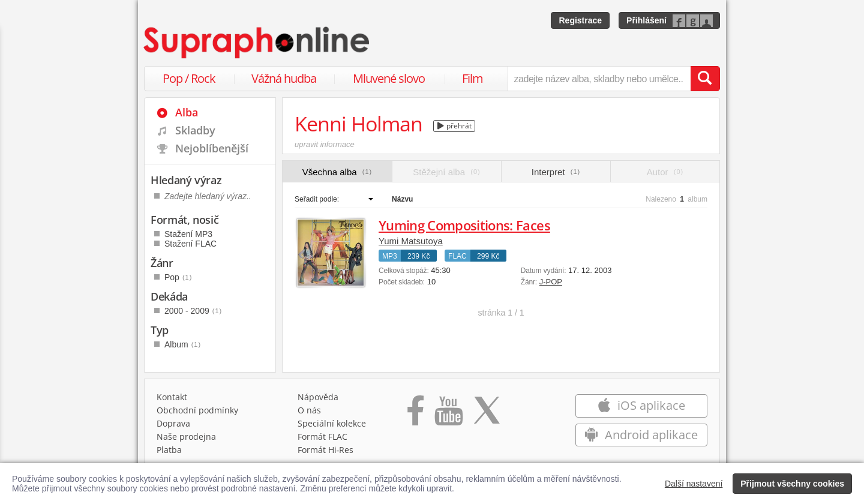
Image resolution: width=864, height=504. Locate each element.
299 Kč (488, 256)
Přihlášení (646, 20)
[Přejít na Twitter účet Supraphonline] (487, 415)
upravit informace (325, 144)
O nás (309, 410)
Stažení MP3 (188, 234)
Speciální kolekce (332, 423)
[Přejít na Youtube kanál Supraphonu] (448, 415)
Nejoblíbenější (212, 148)
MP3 (390, 256)
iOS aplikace (641, 405)
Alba (187, 112)
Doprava (173, 423)
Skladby (195, 130)
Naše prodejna (186, 436)
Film (472, 78)
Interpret (556, 172)
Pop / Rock (189, 78)
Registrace (580, 20)
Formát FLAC (322, 436)
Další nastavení (694, 484)
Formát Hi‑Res (326, 450)
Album (183, 344)
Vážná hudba (284, 78)
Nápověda (318, 397)
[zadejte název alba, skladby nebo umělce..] (599, 79)
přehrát (454, 126)
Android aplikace (641, 435)
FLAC (457, 256)
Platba (169, 450)
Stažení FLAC (190, 244)
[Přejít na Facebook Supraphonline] (415, 415)
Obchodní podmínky (197, 410)
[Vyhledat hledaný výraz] (705, 79)
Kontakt (172, 397)
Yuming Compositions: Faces (464, 225)
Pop (178, 277)
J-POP (551, 282)
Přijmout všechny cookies (792, 484)
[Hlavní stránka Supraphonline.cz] (257, 43)
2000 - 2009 (193, 311)
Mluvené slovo (389, 78)
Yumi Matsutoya (411, 241)
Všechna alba (337, 172)
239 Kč (418, 256)
